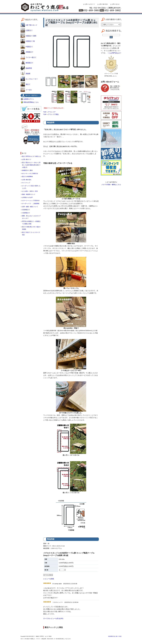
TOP (45, 112)
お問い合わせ (116, 4)
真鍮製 (25, 74)
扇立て (25, 84)
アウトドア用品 (53, 114)
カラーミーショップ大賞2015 (31, 201)
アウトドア (52, 112)
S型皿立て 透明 (28, 36)
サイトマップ (26, 183)
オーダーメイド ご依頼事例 (31, 204)
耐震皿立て (27, 63)
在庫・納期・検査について (30, 207)
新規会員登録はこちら (31, 102)
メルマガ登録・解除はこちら (111, 184)
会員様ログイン (29, 99)
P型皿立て (27, 47)
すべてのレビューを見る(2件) (53, 618)
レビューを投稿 (49, 579)
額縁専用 (26, 68)
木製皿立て (27, 52)
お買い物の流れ (103, 4)
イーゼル (26, 90)
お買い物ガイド (27, 159)
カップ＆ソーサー (29, 79)
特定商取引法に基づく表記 (115, 636)
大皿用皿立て (26, 213)
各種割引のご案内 (27, 170)
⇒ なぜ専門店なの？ (114, 53)
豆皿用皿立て (26, 210)
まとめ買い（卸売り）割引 (30, 191)
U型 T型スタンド (29, 25)
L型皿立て (27, 30)
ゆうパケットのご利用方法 (30, 173)
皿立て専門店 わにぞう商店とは (31, 156)
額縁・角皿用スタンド (29, 194)
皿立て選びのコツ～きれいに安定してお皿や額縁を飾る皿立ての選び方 (31, 165)
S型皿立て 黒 (28, 41)
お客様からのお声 (27, 197)
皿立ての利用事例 (27, 177)
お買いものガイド (90, 4)
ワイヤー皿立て (28, 57)
